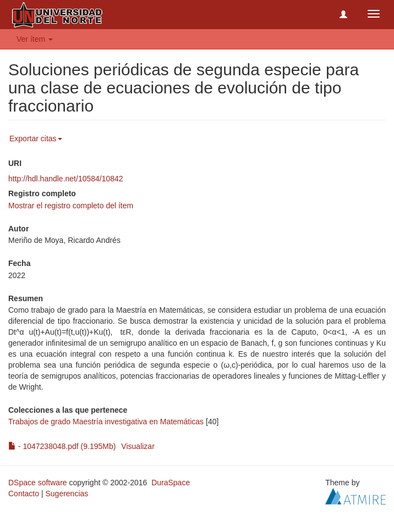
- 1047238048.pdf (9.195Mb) (62, 446)
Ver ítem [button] (35, 39)
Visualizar (138, 446)
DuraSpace (171, 483)
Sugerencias (67, 494)
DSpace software (38, 483)
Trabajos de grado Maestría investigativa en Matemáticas (106, 422)
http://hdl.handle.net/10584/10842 (66, 179)
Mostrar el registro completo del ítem (71, 206)
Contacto (24, 494)
